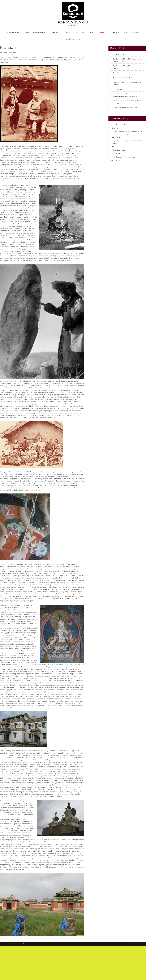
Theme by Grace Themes (137, 944)
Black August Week (120, 54)
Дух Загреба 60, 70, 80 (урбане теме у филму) (128, 67)
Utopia (92, 32)
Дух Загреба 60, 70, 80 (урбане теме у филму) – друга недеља (128, 60)
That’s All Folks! (14, 32)
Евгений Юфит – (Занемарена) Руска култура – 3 (127, 102)
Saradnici (103, 32)
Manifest (69, 32)
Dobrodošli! (55, 32)
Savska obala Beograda (35, 32)
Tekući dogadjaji (73, 39)
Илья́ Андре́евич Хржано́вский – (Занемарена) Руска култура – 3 (125, 95)
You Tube (81, 32)
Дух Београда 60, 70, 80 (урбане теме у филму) (128, 83)
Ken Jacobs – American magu (124, 77)
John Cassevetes (119, 73)
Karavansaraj (73, 22)
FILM (126, 32)
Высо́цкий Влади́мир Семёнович (126, 108)
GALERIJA (116, 32)
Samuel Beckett (119, 89)
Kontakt (135, 32)
